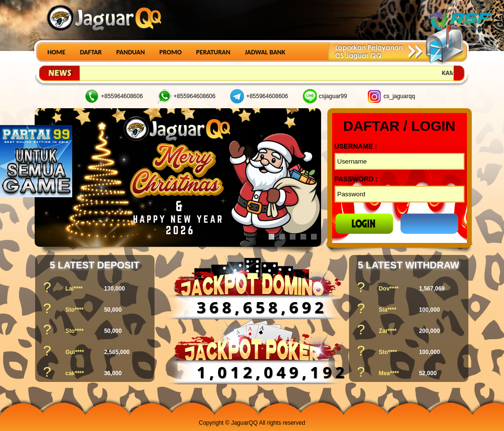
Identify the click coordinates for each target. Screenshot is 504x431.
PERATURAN (213, 52)
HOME (57, 52)
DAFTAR (91, 52)
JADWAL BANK (265, 52)
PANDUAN (130, 52)
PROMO (170, 52)
